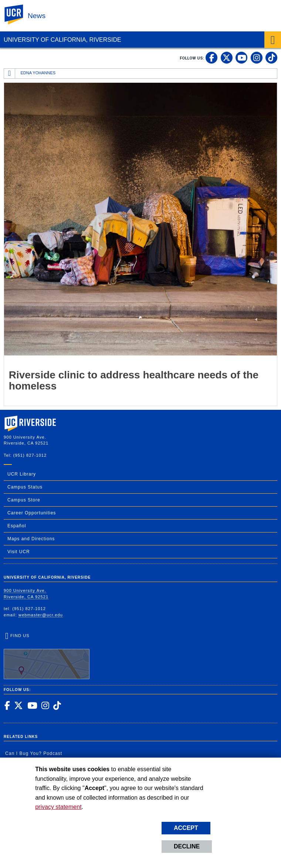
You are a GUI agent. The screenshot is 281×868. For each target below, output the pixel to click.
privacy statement (58, 807)
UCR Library (22, 474)
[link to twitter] (227, 58)
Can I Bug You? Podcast (34, 753)
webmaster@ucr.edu (41, 615)
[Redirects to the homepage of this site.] (10, 74)
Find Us (47, 656)
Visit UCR (19, 552)
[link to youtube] (241, 58)
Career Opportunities (32, 513)
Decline (187, 846)
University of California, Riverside (62, 40)
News (37, 16)
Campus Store (24, 500)
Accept (186, 828)
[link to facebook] (211, 58)
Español (17, 526)
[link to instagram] (257, 58)
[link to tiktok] (271, 58)
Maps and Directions (31, 539)
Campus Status (25, 487)
